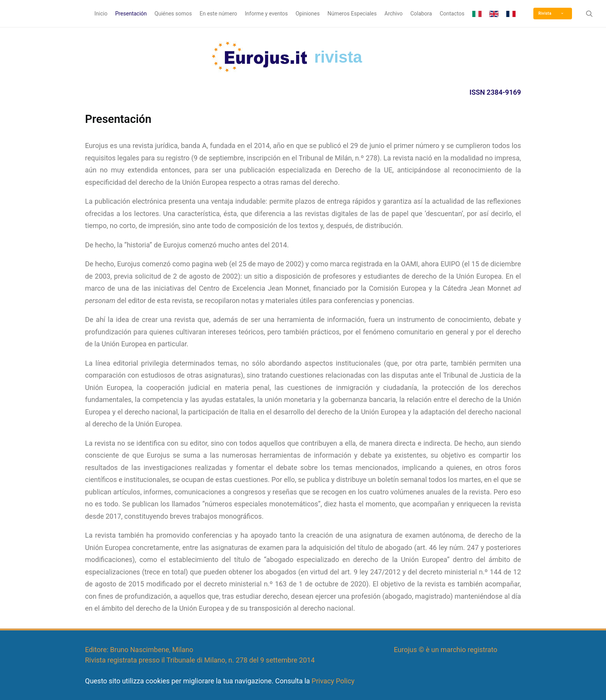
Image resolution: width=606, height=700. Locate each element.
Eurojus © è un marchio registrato (446, 650)
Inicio (101, 14)
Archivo (394, 14)
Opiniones (308, 14)
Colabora (421, 14)
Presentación (131, 14)
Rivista (551, 13)
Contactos (452, 14)
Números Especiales (352, 14)
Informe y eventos (266, 14)
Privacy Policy (333, 681)
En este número (219, 14)
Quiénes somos (173, 14)
